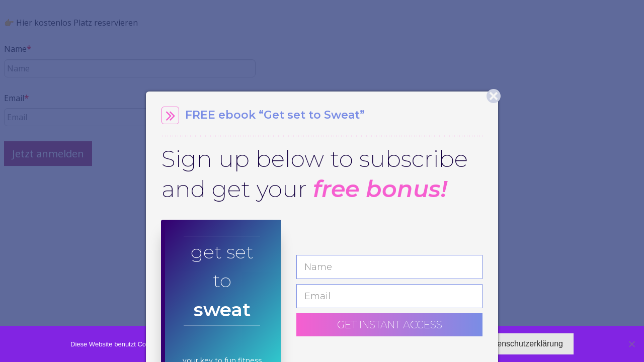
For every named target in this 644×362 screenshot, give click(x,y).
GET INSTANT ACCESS (390, 325)
